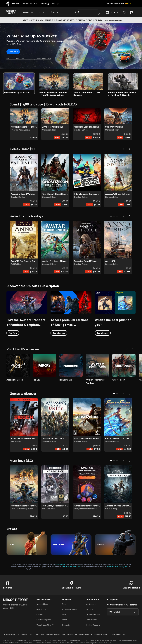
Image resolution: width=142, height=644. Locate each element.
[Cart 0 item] (131, 12)
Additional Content (69, 609)
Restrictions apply (114, 20)
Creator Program (44, 620)
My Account (91, 604)
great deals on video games (71, 567)
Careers (40, 615)
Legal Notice (95, 634)
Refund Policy (121, 634)
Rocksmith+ (66, 625)
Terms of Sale (108, 634)
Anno (127, 567)
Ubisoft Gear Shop (45, 625)
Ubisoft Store (60, 564)
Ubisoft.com (41, 609)
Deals (64, 615)
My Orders (90, 609)
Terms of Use (8, 634)
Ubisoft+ (65, 620)
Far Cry (121, 567)
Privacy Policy (21, 634)
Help (55, 3)
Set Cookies (34, 634)
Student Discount (93, 625)
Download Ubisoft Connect (36, 3)
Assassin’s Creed (112, 567)
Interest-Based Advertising (77, 634)
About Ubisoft (42, 604)
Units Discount (91, 620)
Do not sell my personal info (52, 634)
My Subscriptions (93, 615)
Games (64, 604)
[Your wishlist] (125, 12)
